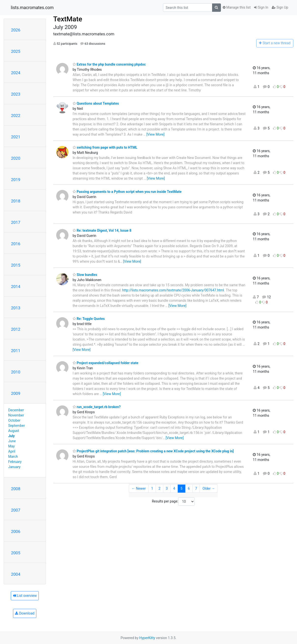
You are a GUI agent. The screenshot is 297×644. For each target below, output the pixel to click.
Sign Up (280, 7)
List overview (25, 596)
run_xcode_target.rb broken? (97, 407)
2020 (16, 158)
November (16, 415)
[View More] (155, 134)
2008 (16, 489)
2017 (16, 222)
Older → (209, 488)
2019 (16, 180)
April (12, 451)
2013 (16, 308)
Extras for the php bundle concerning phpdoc (109, 64)
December (16, 410)
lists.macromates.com (32, 8)
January (14, 467)
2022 (16, 115)
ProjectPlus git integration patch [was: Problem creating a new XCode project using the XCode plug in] (153, 451)
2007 (16, 510)
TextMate (68, 19)
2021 (16, 137)
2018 (16, 201)
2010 (16, 372)
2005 (16, 553)
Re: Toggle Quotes (89, 319)
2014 (16, 286)
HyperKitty (147, 638)
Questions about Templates (96, 103)
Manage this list (237, 7)
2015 (16, 265)
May (12, 446)
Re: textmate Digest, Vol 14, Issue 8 (102, 230)
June (12, 441)
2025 (16, 51)
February (15, 462)
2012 (16, 329)
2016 (16, 244)
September (17, 426)
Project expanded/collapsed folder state (106, 363)
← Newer (139, 488)
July (12, 436)
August (14, 431)
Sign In (261, 7)
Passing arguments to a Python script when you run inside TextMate (127, 192)
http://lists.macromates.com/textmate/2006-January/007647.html (173, 290)
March (13, 457)
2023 (16, 94)
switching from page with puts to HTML (105, 147)
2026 (16, 30)
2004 (16, 574)
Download (25, 613)
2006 (16, 531)
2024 (16, 73)
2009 (16, 393)
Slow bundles (85, 275)
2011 (16, 351)
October (14, 420)
